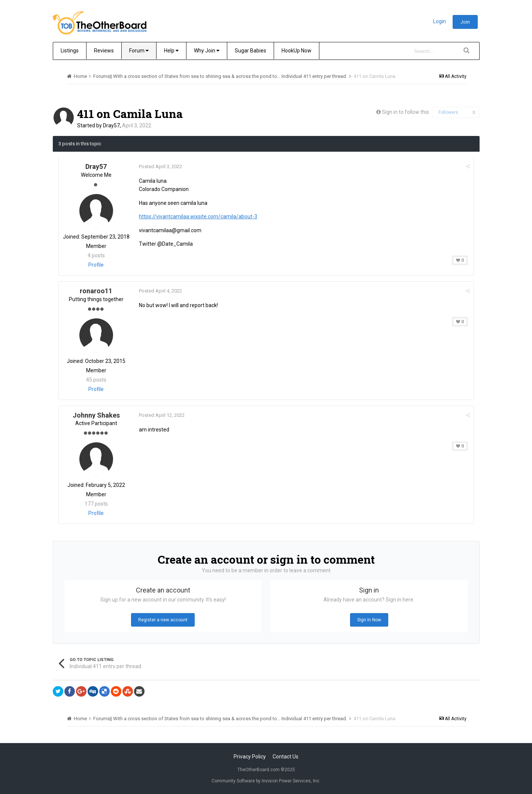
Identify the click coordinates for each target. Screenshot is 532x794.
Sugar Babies (250, 51)
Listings (70, 51)
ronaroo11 (96, 291)
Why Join (207, 51)
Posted (161, 166)
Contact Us (285, 757)
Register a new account (163, 620)
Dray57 (111, 125)
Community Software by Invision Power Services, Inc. (266, 781)
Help (171, 51)
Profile (96, 265)
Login (440, 21)
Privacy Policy (250, 757)
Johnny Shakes (96, 415)
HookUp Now (297, 51)
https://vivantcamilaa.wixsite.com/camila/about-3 (198, 216)
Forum (139, 51)
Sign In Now (369, 620)
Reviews (104, 51)
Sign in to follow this (405, 112)
